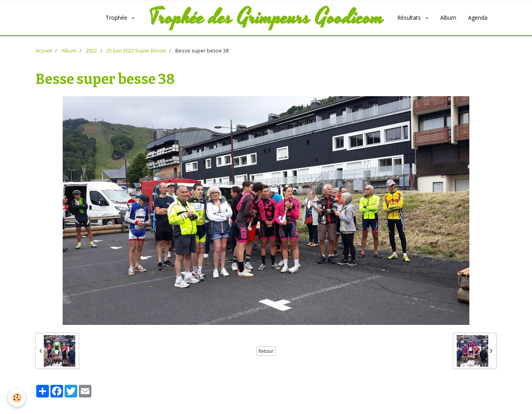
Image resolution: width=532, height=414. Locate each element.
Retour (266, 351)
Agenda (478, 18)
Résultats (410, 18)
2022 (91, 51)
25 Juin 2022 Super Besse (136, 51)
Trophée (117, 18)
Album (448, 18)
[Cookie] (17, 398)
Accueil (44, 51)
